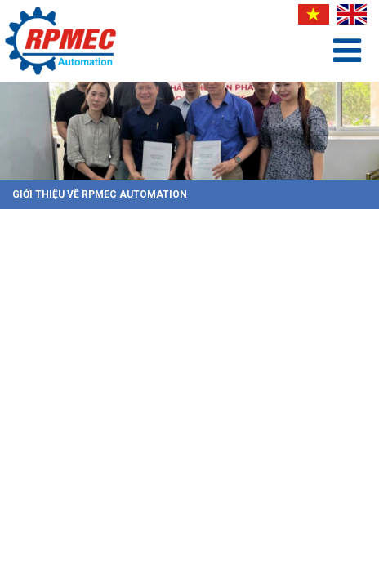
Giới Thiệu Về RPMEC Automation (100, 194)
